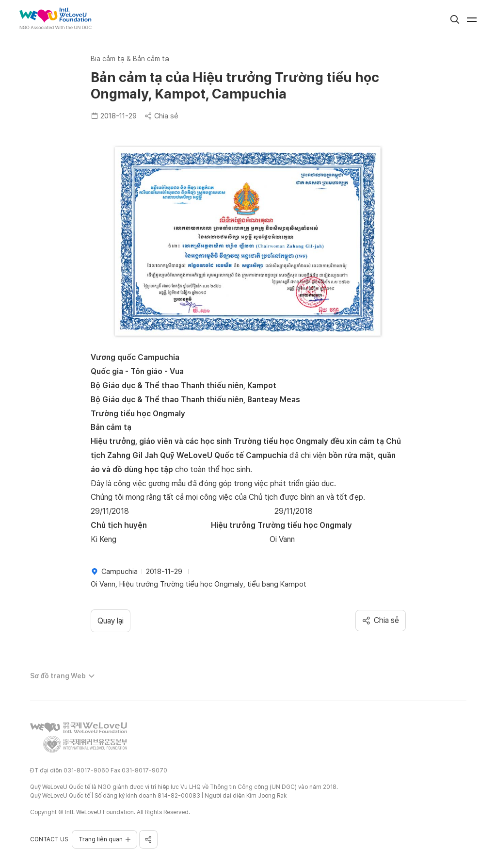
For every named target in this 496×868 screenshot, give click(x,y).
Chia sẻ (161, 116)
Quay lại (111, 621)
